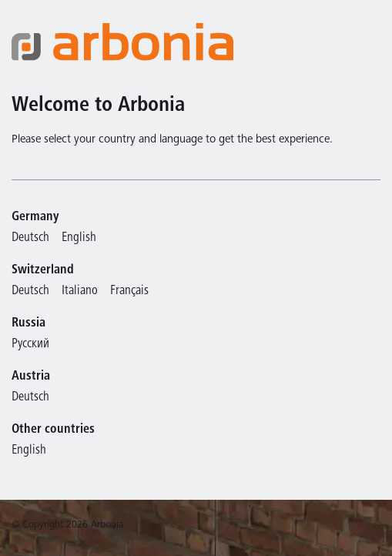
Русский (30, 345)
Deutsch (30, 238)
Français (129, 291)
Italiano (80, 291)
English (79, 238)
